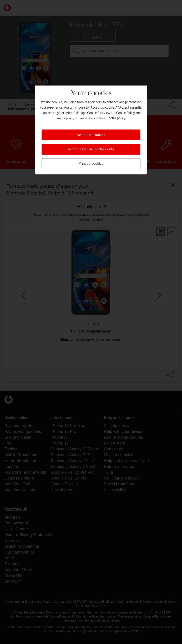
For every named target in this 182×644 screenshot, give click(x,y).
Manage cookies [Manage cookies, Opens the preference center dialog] (91, 164)
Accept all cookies (91, 135)
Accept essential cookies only (91, 149)
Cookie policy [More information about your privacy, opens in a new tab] (116, 118)
